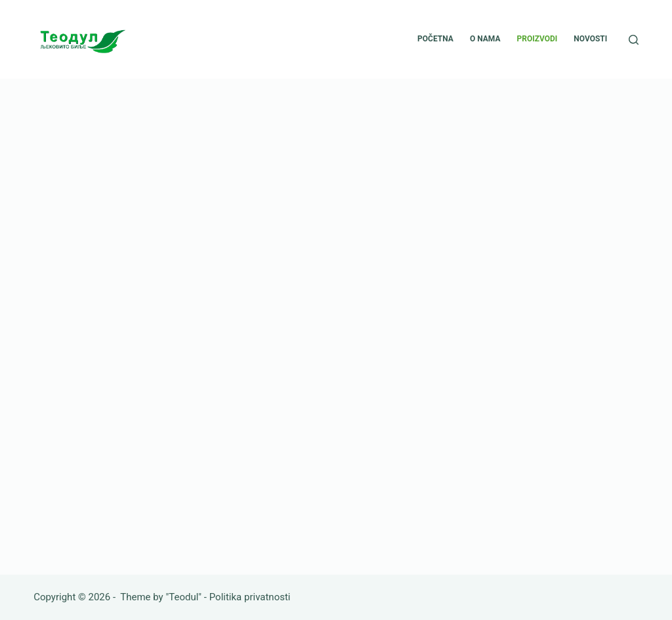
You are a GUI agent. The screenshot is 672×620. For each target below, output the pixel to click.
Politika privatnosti (250, 597)
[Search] (634, 40)
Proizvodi (537, 39)
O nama (485, 39)
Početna (435, 39)
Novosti (590, 39)
